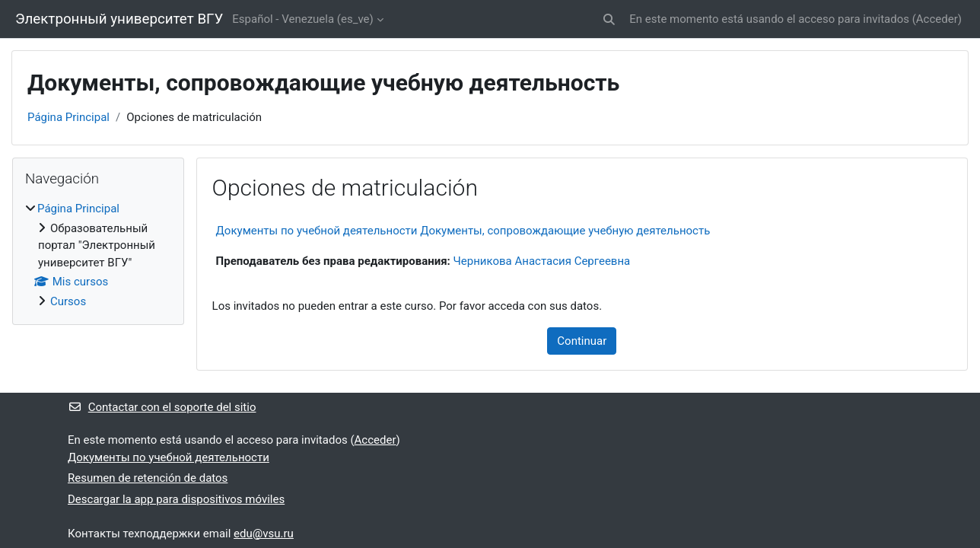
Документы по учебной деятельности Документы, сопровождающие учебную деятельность (463, 231)
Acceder (937, 19)
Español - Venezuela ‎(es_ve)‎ (302, 19)
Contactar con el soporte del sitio (162, 407)
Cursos (68, 301)
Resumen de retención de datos (148, 478)
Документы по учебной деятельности (169, 457)
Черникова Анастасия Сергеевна (542, 261)
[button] (610, 19)
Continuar (582, 341)
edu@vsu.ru (264, 534)
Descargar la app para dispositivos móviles (176, 499)
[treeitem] (98, 255)
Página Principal (68, 117)
